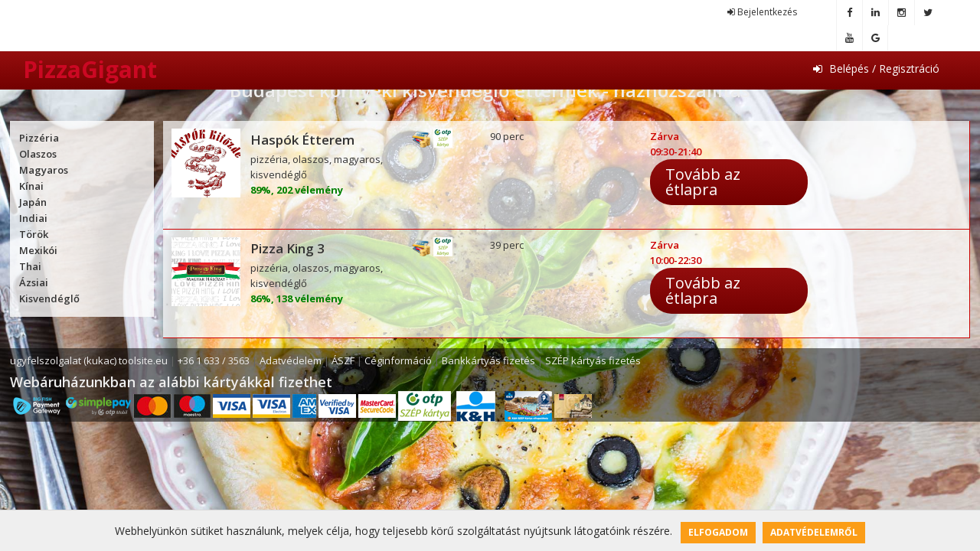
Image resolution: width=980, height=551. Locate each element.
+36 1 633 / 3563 (214, 360)
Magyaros (44, 170)
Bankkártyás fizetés (488, 360)
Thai (30, 266)
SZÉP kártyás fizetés (593, 360)
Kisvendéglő (49, 298)
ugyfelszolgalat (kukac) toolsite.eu (89, 360)
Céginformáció (398, 360)
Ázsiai (34, 282)
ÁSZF (343, 360)
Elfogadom (718, 532)
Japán (33, 202)
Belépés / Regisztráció (876, 68)
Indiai (33, 218)
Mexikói (38, 250)
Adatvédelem (291, 360)
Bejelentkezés (762, 12)
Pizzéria (39, 138)
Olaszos (38, 154)
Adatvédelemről (814, 532)
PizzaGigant (90, 69)
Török (34, 234)
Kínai (31, 186)
